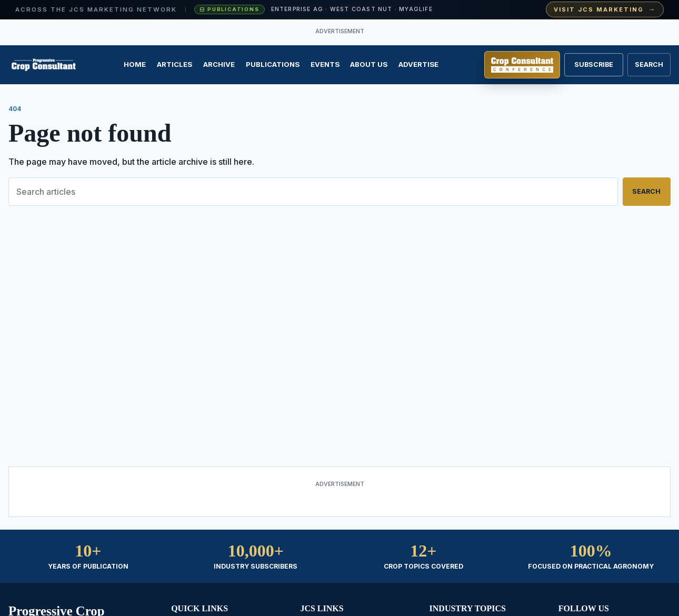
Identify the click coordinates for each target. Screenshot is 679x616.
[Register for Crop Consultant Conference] (522, 65)
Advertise (418, 64)
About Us (369, 64)
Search (646, 191)
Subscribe (594, 64)
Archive (219, 64)
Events (325, 64)
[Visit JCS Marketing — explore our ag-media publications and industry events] (339, 10)
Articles (174, 64)
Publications (273, 64)
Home (135, 64)
